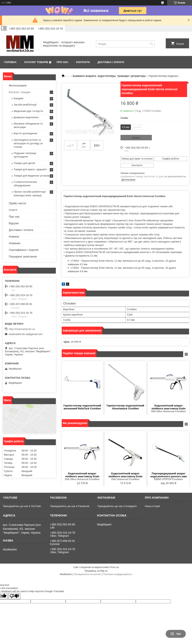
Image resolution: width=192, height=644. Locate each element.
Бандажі (19, 98)
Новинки (15, 243)
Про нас (62, 62)
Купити (136, 138)
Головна (10, 62)
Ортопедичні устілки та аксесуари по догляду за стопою (28, 143)
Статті (13, 210)
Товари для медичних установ (31, 176)
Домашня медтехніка (26, 117)
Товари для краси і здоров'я (30, 169)
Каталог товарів (36, 62)
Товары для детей (24, 163)
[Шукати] (151, 44)
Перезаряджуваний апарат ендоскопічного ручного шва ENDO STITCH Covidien (169, 476)
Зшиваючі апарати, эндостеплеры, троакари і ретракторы (109, 76)
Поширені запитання (23, 256)
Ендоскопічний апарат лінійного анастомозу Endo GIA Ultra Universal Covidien (169, 408)
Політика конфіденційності (118, 574)
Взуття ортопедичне (26, 133)
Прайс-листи (17, 203)
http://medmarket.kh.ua (22, 329)
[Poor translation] (14, 596)
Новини (14, 236)
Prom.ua (114, 567)
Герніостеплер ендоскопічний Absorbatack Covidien (125, 407)
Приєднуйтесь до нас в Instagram (117, 506)
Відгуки (14, 223)
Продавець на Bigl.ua (96, 571)
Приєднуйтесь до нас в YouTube (22, 506)
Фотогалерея (18, 85)
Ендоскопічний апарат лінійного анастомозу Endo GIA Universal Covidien (125, 476)
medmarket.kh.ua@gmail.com (26, 334)
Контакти (83, 62)
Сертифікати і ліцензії (24, 250)
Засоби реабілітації (25, 105)
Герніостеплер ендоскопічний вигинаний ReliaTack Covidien (82, 407)
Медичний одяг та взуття (28, 111)
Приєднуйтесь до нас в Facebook (70, 506)
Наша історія (152, 506)
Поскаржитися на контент (87, 574)
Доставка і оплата (111, 62)
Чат (176, 634)
